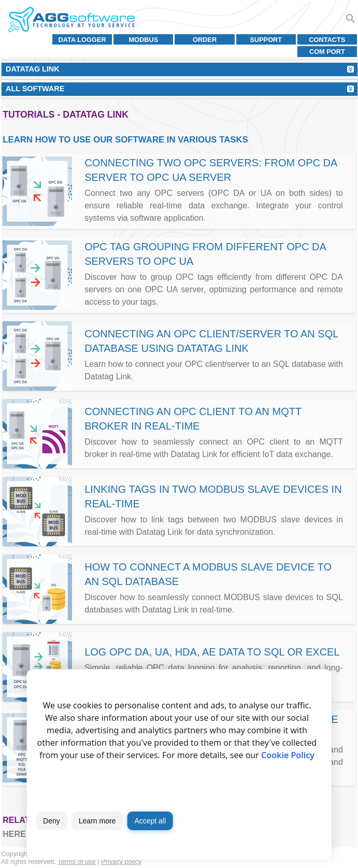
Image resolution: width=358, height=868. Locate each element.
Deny (52, 821)
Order (205, 40)
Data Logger (82, 40)
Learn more (97, 821)
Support (266, 40)
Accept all (150, 821)
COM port (327, 52)
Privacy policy (121, 862)
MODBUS (143, 40)
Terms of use (76, 862)
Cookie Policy (288, 755)
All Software (35, 89)
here (14, 834)
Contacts (327, 40)
